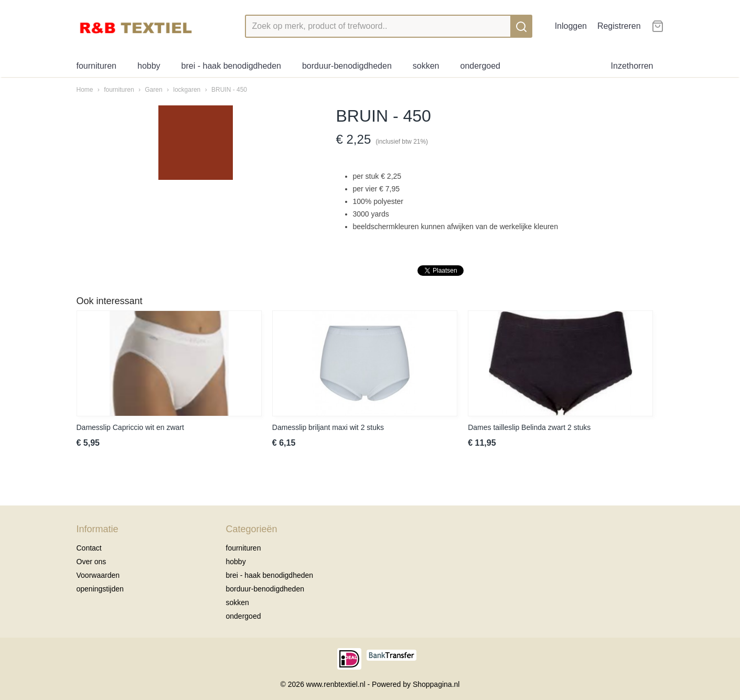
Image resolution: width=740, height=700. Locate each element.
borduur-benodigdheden (347, 66)
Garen (153, 90)
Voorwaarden (98, 575)
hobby (149, 66)
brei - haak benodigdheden (231, 66)
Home (85, 90)
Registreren (619, 26)
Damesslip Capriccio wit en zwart (130, 427)
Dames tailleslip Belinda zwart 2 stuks (529, 427)
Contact (89, 548)
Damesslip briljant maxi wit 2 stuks (328, 427)
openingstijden (100, 589)
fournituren (97, 66)
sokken (426, 66)
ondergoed (480, 66)
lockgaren (187, 90)
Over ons (92, 562)
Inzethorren (632, 66)
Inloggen (571, 26)
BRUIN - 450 (229, 90)
